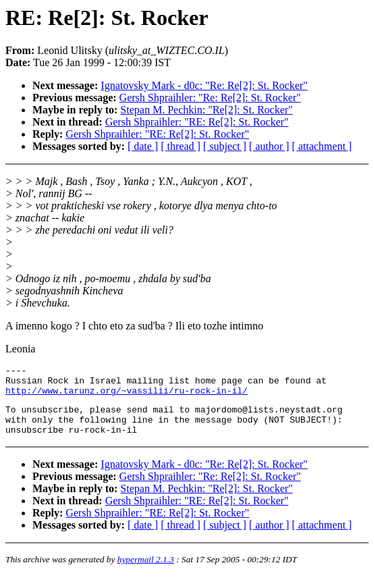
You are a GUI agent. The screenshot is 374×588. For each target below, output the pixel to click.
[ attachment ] (322, 146)
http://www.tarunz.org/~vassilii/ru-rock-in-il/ (127, 396)
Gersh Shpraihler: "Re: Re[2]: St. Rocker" (210, 98)
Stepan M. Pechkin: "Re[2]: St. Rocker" (206, 110)
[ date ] (143, 146)
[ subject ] (225, 146)
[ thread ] (181, 146)
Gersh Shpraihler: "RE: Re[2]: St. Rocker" (197, 122)
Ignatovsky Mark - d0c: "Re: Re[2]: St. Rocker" (204, 85)
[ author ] (269, 146)
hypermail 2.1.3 (146, 571)
